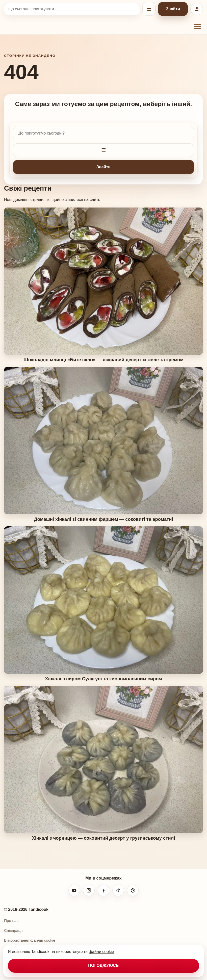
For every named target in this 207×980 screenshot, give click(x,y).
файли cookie (101, 952)
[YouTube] (74, 890)
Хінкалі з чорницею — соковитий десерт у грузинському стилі (104, 838)
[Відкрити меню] (197, 26)
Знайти (173, 9)
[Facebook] (103, 890)
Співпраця (13, 930)
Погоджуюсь (103, 965)
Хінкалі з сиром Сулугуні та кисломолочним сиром (103, 679)
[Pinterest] (133, 890)
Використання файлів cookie (30, 940)
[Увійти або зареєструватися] (197, 9)
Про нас (11, 921)
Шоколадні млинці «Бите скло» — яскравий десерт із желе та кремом (103, 360)
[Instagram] (89, 890)
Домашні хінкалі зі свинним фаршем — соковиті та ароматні (104, 519)
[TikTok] (118, 890)
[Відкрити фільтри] (149, 9)
